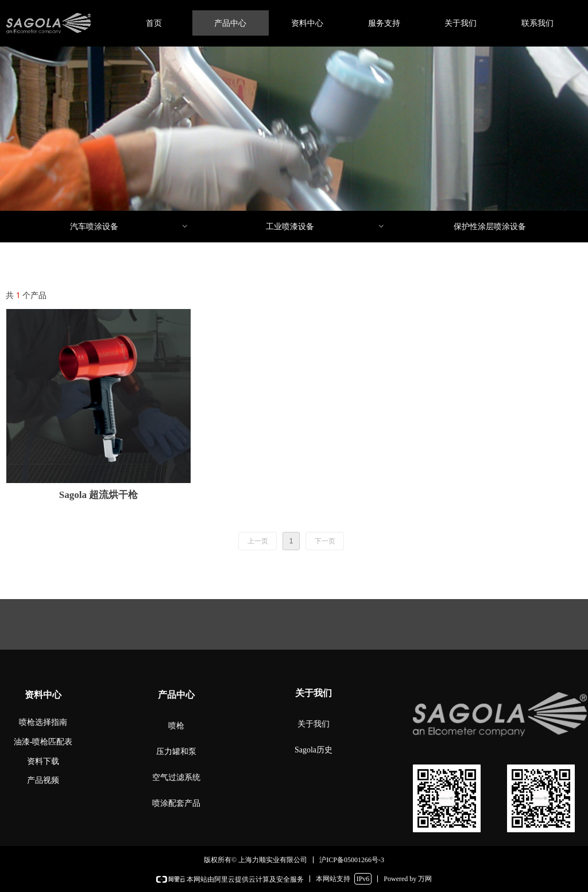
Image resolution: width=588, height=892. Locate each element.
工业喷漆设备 (326, 227)
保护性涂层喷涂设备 (490, 227)
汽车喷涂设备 (130, 227)
